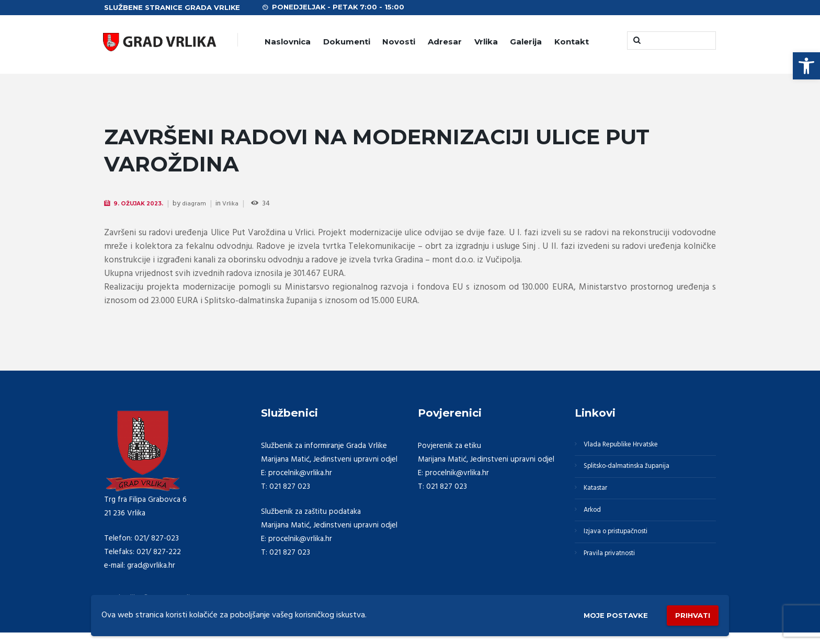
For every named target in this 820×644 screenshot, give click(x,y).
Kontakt (572, 42)
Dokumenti (347, 42)
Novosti (399, 42)
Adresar (445, 42)
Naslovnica (288, 42)
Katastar (599, 497)
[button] (806, 66)
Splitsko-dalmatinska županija (634, 471)
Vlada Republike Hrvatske (628, 446)
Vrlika (486, 42)
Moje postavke (600, 613)
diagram (202, 204)
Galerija (526, 42)
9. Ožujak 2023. (143, 204)
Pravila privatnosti (616, 572)
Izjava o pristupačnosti (623, 547)
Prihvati (688, 613)
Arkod (596, 522)
